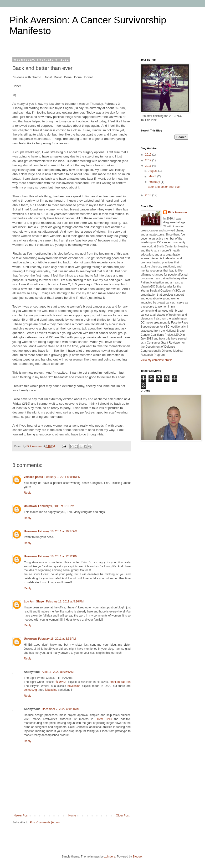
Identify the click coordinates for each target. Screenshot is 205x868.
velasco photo (33, 477)
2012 (149, 160)
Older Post (123, 816)
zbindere (110, 857)
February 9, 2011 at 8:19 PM (56, 506)
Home (72, 816)
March (153, 176)
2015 (149, 155)
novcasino (74, 686)
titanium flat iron (120, 682)
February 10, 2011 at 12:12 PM (58, 556)
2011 (149, 166)
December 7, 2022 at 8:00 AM (61, 709)
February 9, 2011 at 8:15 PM (63, 477)
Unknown (30, 506)
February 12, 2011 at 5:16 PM (65, 601)
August (153, 171)
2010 (149, 195)
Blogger (138, 857)
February (155, 182)
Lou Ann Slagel (34, 601)
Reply (28, 493)
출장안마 (61, 682)
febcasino (51, 690)
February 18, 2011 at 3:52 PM (57, 639)
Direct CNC (104, 719)
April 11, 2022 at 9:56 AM (58, 672)
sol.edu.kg (30, 690)
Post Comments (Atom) (45, 822)
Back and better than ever (164, 187)
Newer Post (21, 816)
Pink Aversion (177, 212)
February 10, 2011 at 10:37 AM (58, 531)
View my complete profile (156, 360)
